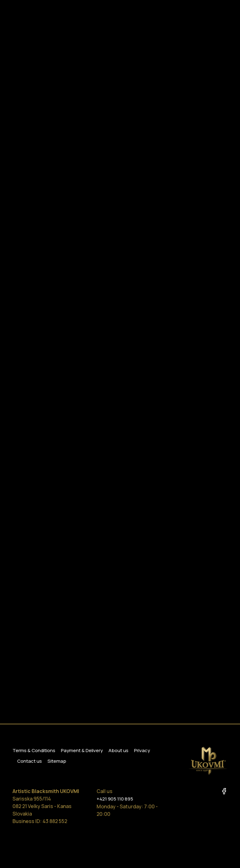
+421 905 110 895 (115, 799)
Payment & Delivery (82, 750)
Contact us (30, 761)
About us (118, 750)
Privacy (142, 750)
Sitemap (57, 761)
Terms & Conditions (34, 750)
